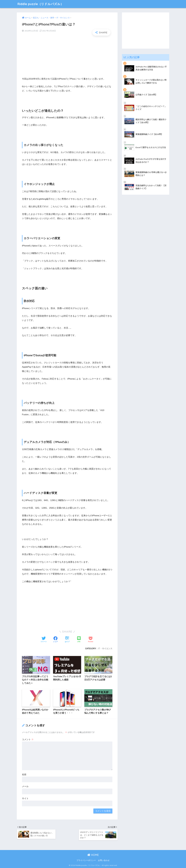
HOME (93, 855)
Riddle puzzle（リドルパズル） (40, 4)
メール (25, 786)
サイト (25, 798)
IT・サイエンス (105, 648)
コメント (28, 739)
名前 (24, 775)
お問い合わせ (104, 860)
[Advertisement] (67, 56)
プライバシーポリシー (86, 860)
